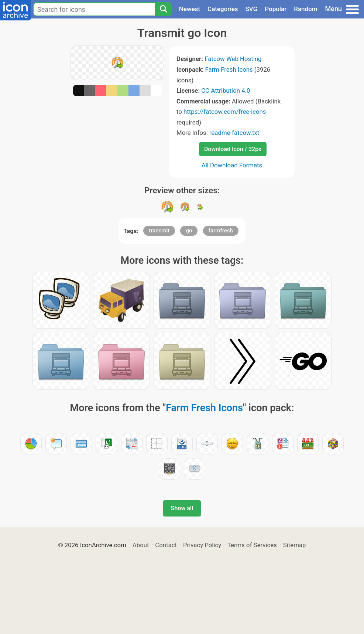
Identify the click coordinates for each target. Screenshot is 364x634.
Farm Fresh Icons (229, 69)
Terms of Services (252, 545)
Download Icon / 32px (233, 149)
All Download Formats (232, 165)
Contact (166, 545)
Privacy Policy (202, 545)
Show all (182, 508)
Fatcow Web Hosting (233, 59)
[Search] (163, 9)
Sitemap (295, 545)
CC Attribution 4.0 (226, 91)
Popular (276, 9)
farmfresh (221, 231)
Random (305, 9)
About (141, 545)
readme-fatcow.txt (234, 133)
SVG (252, 9)
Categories (223, 9)
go (189, 231)
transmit (159, 231)
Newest (190, 9)
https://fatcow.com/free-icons (225, 112)
